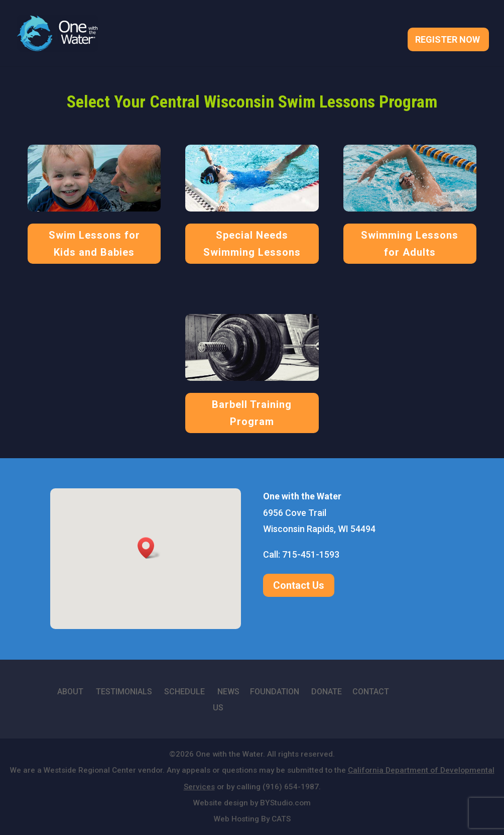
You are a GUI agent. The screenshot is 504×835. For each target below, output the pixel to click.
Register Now (448, 40)
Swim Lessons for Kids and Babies (94, 244)
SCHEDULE (184, 692)
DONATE (327, 692)
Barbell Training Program (252, 413)
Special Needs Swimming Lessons (252, 244)
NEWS (228, 692)
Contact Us (299, 585)
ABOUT (70, 692)
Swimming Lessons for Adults (410, 244)
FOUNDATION (275, 692)
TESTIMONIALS (124, 692)
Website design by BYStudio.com (252, 803)
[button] (149, 548)
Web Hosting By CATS (252, 819)
